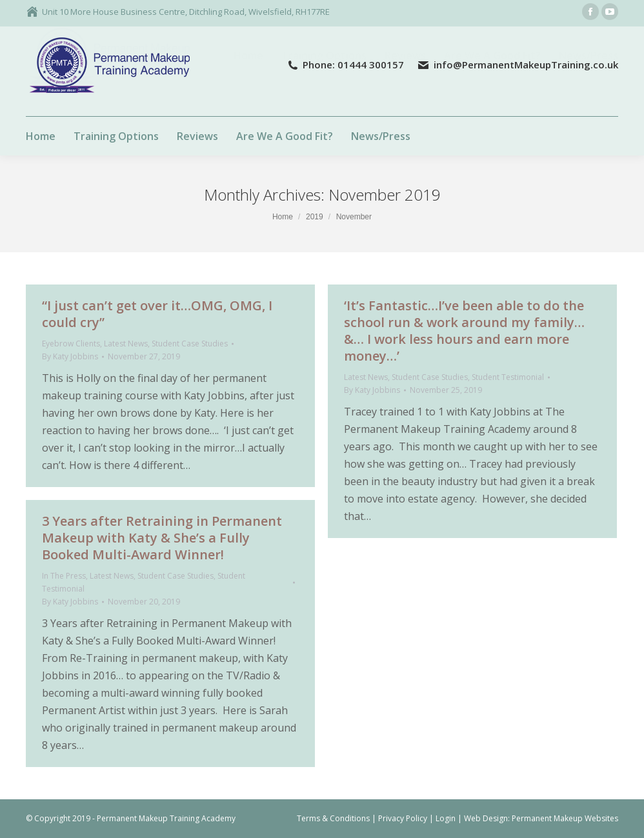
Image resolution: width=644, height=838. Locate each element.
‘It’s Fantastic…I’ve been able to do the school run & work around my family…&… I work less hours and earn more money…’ (464, 331)
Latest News (126, 344)
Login (446, 818)
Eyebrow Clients (71, 344)
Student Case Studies (190, 344)
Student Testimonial (508, 377)
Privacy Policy (403, 818)
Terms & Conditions (333, 818)
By (70, 356)
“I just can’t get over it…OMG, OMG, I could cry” (157, 314)
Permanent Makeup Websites (565, 818)
